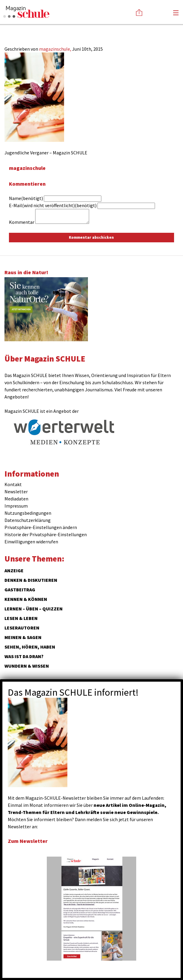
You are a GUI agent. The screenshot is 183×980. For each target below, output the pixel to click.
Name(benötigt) (26, 198)
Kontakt (13, 484)
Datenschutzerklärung (28, 520)
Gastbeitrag (20, 590)
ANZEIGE (14, 570)
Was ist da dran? (24, 656)
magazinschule (27, 168)
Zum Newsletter (28, 841)
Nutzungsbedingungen (28, 513)
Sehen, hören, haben (30, 647)
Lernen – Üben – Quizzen (34, 609)
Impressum (16, 506)
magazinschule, (56, 49)
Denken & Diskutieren (31, 580)
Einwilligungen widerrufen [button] (31, 542)
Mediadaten (16, 499)
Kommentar (22, 222)
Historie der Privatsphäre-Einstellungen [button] (46, 534)
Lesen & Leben (21, 618)
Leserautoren (22, 628)
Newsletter (16, 491)
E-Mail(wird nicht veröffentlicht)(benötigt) (53, 205)
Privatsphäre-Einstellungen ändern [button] (41, 527)
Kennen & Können (26, 599)
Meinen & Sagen (23, 637)
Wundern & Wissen (27, 666)
